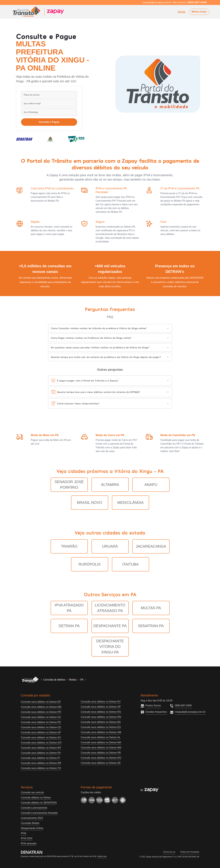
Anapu (151, 485)
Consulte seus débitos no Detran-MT (41, 748)
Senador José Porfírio (69, 485)
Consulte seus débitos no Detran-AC (41, 738)
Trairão (69, 546)
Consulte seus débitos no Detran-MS (101, 748)
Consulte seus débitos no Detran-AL (101, 737)
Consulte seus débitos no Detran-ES (101, 727)
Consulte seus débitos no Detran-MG (41, 707)
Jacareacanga (151, 546)
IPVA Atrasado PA (69, 608)
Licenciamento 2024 (32, 818)
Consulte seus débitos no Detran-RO (101, 758)
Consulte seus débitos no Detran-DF (41, 702)
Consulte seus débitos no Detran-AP (41, 732)
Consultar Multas (30, 823)
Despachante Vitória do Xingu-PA (110, 647)
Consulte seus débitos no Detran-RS (101, 712)
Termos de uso (169, 852)
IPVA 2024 (27, 838)
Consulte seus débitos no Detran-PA (41, 753)
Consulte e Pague (49, 122)
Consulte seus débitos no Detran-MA (101, 742)
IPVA (24, 833)
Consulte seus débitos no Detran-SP (101, 707)
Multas (73, 680)
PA (82, 680)
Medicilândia (130, 503)
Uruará (110, 546)
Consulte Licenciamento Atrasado (39, 813)
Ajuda (181, 12)
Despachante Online (32, 828)
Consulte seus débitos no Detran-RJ (101, 702)
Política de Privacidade (190, 852)
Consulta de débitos (54, 680)
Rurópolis (90, 564)
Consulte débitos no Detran (36, 798)
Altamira (110, 485)
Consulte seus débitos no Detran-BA (101, 722)
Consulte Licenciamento (34, 808)
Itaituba (130, 564)
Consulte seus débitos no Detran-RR (41, 763)
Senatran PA (151, 626)
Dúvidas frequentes (156, 712)
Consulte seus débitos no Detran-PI (40, 758)
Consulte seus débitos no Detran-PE (41, 722)
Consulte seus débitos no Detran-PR (41, 712)
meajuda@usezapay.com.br (190, 712)
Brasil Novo (90, 503)
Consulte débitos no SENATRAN (39, 803)
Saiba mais (102, 856)
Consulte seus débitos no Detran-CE (41, 727)
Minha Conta (199, 12)
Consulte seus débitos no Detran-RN (101, 717)
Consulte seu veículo (32, 792)
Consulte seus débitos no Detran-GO (41, 743)
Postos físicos (153, 705)
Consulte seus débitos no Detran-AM (101, 732)
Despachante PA (110, 626)
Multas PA (151, 608)
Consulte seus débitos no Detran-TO (41, 768)
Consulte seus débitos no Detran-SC (41, 717)
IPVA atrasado (29, 843)
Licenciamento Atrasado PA (110, 608)
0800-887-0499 (183, 705)
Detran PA (69, 626)
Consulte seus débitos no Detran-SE (101, 763)
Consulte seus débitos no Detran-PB (101, 753)
